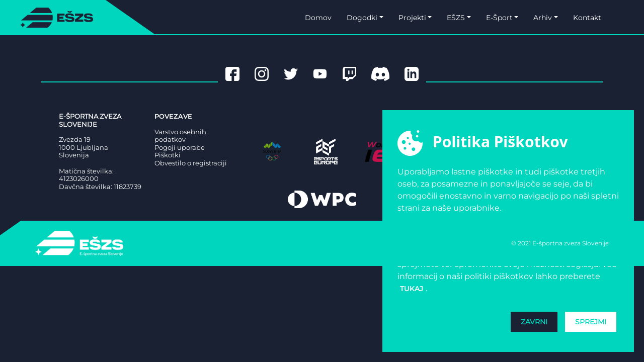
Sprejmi (591, 322)
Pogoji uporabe (180, 148)
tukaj (412, 289)
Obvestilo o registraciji (191, 163)
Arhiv (543, 18)
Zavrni (534, 322)
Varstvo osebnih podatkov (180, 136)
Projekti (412, 18)
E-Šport (499, 18)
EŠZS (456, 18)
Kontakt (587, 18)
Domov (318, 18)
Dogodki (362, 18)
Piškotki (168, 155)
